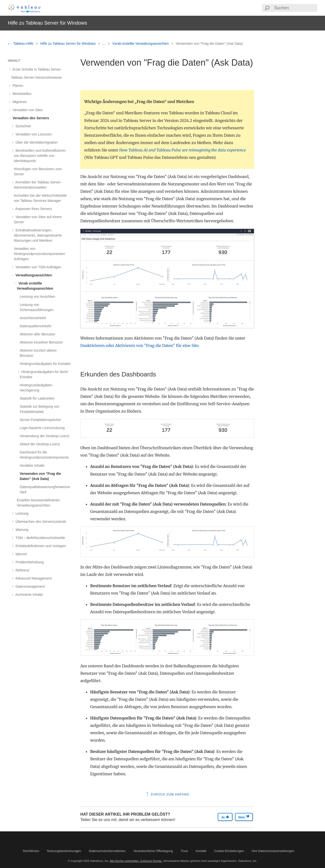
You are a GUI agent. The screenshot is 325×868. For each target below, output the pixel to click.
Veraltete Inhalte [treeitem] (32, 465)
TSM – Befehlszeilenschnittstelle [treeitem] (39, 538)
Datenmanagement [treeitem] (29, 586)
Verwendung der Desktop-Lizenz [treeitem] (45, 436)
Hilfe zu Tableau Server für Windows (68, 44)
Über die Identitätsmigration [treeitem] (36, 142)
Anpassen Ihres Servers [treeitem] (33, 209)
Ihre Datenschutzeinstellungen (273, 851)
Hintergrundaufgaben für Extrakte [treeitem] (45, 364)
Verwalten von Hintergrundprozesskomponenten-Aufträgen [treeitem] (40, 254)
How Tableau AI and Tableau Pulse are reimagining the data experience (183, 150)
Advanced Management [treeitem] (33, 578)
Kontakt (201, 851)
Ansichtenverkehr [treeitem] (33, 318)
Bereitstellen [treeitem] (21, 94)
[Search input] (295, 8)
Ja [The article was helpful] (225, 817)
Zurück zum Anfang (167, 794)
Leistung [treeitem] (21, 513)
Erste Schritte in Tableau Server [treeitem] (36, 69)
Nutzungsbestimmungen (64, 851)
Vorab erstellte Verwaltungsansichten (141, 44)
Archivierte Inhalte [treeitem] (28, 595)
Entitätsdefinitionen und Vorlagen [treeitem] (40, 546)
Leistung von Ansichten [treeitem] (37, 297)
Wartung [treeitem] (21, 530)
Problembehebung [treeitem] (29, 562)
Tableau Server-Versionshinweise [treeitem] (36, 77)
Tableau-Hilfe (21, 44)
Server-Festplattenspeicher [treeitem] (40, 420)
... (105, 44)
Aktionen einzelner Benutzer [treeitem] (41, 342)
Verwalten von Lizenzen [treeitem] (33, 134)
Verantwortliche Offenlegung (153, 851)
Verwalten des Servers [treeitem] (30, 118)
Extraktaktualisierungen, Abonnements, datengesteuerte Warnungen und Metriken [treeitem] (38, 235)
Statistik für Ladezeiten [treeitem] (37, 398)
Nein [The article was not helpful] (244, 817)
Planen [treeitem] (17, 86)
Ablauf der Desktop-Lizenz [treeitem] (40, 444)
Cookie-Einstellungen (229, 851)
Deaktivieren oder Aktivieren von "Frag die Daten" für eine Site (139, 345)
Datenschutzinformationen (107, 851)
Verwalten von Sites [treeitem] (27, 110)
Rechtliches (31, 851)
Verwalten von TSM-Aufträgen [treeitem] (38, 267)
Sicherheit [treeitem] (22, 126)
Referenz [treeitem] (22, 570)
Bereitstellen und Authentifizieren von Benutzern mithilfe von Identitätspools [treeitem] (40, 156)
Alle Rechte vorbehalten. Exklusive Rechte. (136, 861)
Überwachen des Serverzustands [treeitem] (40, 522)
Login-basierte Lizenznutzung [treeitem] (42, 428)
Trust (184, 851)
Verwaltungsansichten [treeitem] (33, 275)
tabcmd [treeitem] (20, 554)
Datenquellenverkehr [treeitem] (36, 326)
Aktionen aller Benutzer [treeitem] (38, 334)
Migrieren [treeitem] (19, 102)
